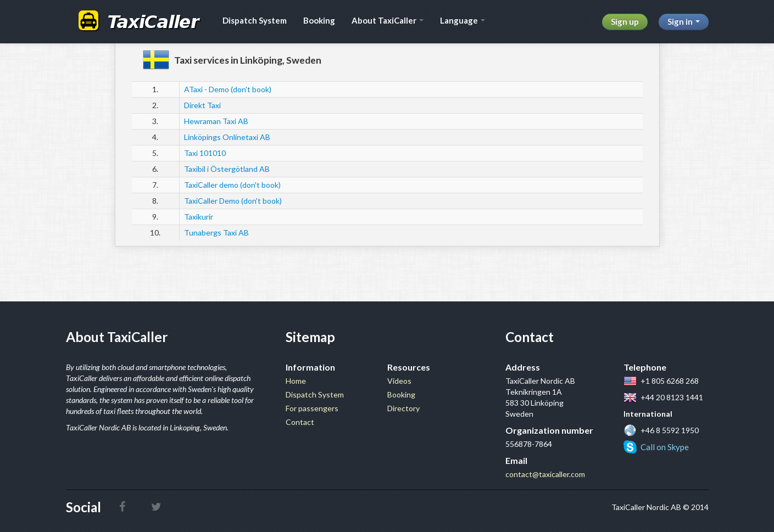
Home (296, 381)
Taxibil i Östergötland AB (227, 169)
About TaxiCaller (388, 20)
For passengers (312, 408)
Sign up (625, 21)
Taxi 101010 (205, 153)
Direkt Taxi (202, 105)
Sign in (684, 21)
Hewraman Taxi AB (216, 121)
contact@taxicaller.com (545, 474)
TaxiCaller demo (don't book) (232, 185)
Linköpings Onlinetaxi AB (227, 137)
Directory (403, 408)
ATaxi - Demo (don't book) (228, 89)
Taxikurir (199, 217)
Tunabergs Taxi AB (216, 233)
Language (463, 20)
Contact (300, 422)
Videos (399, 381)
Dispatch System (255, 20)
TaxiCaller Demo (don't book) (233, 201)
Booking (319, 20)
